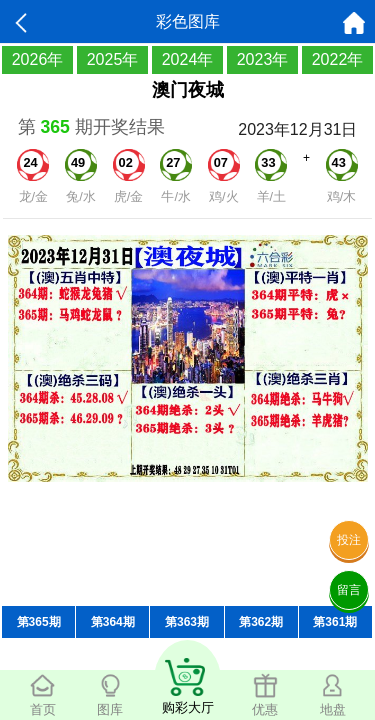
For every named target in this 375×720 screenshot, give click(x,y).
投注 (349, 540)
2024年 (188, 59)
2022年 (338, 59)
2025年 (113, 59)
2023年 (263, 59)
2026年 (38, 59)
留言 (349, 590)
